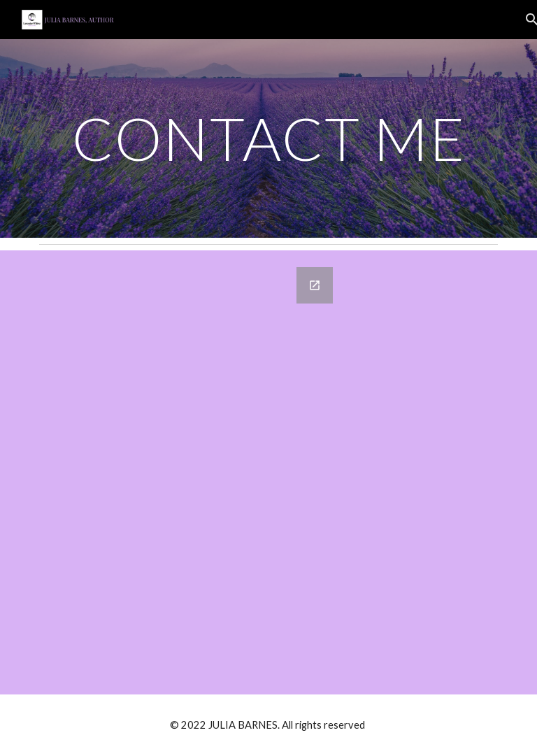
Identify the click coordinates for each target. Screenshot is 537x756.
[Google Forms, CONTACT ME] (190, 472)
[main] (268, 138)
